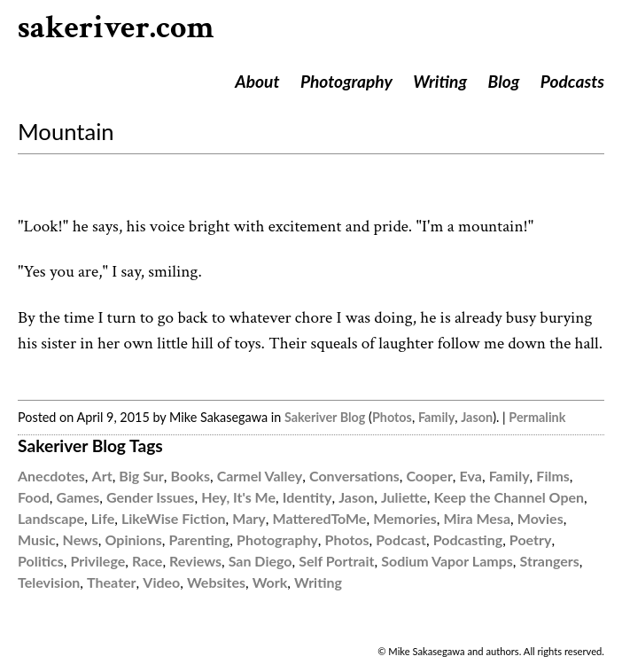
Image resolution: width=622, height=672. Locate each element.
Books (190, 476)
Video (161, 582)
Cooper (429, 476)
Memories (405, 518)
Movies (540, 518)
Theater (111, 582)
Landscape (51, 518)
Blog (504, 81)
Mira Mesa (478, 518)
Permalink (537, 417)
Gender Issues (150, 497)
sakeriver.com (116, 28)
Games (78, 497)
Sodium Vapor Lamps (447, 561)
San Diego (260, 561)
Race (147, 561)
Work (270, 582)
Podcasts (572, 81)
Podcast (401, 539)
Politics (41, 561)
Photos (392, 417)
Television (49, 582)
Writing (440, 81)
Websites (216, 582)
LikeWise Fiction (174, 518)
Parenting (200, 539)
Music (37, 539)
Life (103, 518)
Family (436, 417)
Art (102, 476)
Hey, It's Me (238, 497)
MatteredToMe (320, 518)
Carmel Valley (260, 476)
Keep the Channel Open (509, 497)
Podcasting (468, 539)
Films (553, 476)
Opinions (134, 539)
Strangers (550, 561)
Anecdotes (51, 476)
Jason (477, 417)
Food (34, 497)
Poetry (531, 539)
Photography (346, 81)
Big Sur (141, 476)
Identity (307, 497)
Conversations (354, 476)
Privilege (98, 561)
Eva (471, 476)
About (257, 81)
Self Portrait (336, 561)
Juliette (404, 497)
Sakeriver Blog (325, 417)
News (81, 539)
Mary (249, 518)
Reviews (195, 561)
